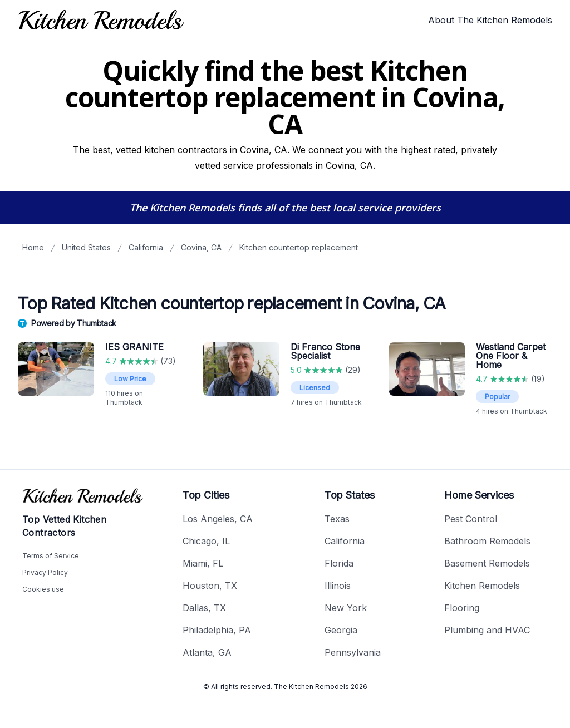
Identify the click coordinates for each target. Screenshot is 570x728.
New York (346, 608)
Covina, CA (201, 247)
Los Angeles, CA (218, 519)
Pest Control (471, 519)
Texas (337, 519)
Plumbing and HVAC (487, 630)
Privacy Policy (45, 572)
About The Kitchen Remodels (490, 20)
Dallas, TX (204, 608)
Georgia (341, 630)
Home (33, 247)
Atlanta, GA (207, 652)
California (146, 247)
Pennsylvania (353, 652)
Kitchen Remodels (482, 586)
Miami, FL (203, 563)
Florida (339, 563)
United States (86, 247)
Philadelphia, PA (217, 630)
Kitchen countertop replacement (299, 247)
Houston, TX (210, 586)
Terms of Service (51, 556)
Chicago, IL (206, 541)
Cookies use (43, 589)
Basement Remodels (487, 563)
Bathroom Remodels (487, 541)
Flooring (462, 608)
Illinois (338, 586)
